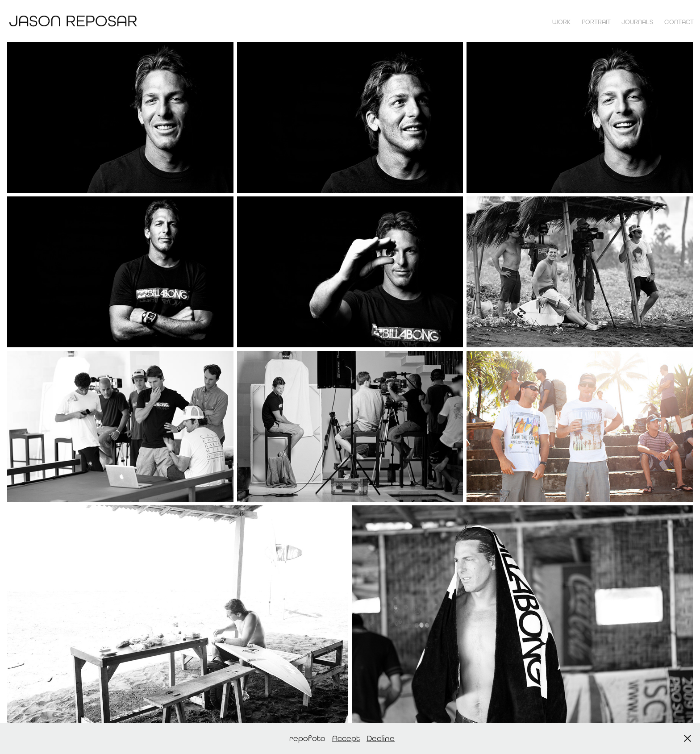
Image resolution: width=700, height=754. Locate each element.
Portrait (596, 22)
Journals (637, 22)
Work (561, 22)
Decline (381, 738)
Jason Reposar (73, 21)
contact (679, 22)
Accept (346, 738)
